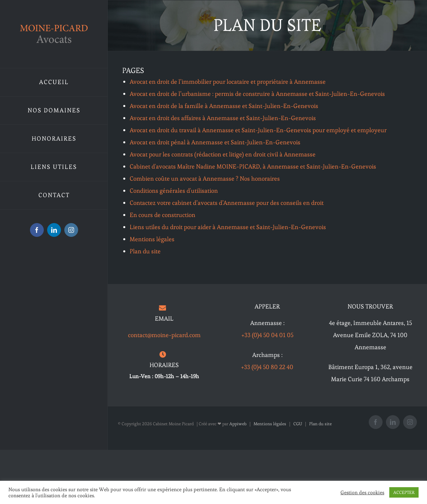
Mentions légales (152, 239)
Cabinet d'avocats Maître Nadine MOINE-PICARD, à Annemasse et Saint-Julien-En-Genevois (253, 166)
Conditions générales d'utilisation (174, 191)
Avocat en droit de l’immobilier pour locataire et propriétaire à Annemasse (228, 82)
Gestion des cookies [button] (362, 493)
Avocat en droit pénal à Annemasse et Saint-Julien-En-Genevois (215, 142)
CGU (298, 424)
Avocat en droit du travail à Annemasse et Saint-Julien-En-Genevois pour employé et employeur (258, 130)
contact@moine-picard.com (164, 335)
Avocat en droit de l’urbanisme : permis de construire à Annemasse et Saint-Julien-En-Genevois (257, 94)
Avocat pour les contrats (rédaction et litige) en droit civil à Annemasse (223, 154)
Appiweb (238, 424)
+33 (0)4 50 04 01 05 (267, 335)
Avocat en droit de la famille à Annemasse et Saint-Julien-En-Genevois (224, 106)
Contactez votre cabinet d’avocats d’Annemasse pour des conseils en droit (227, 203)
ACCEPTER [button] (404, 492)
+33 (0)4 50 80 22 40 (267, 367)
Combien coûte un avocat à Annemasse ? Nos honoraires (205, 178)
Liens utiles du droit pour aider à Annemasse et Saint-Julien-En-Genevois (228, 227)
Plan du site (145, 251)
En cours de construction (162, 215)
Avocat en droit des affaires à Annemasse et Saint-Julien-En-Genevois (223, 118)
